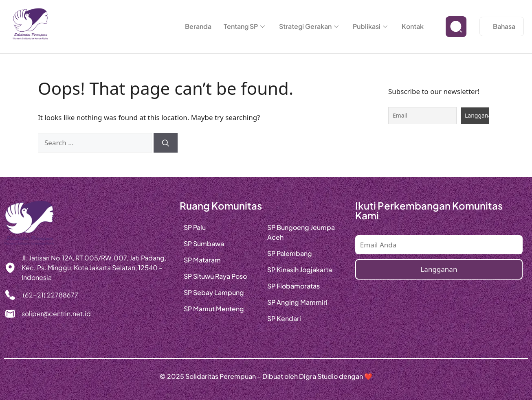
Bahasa (504, 26)
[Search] (166, 143)
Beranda (198, 26)
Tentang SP (245, 26)
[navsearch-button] (456, 26)
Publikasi (371, 26)
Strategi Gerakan (310, 26)
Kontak (413, 26)
